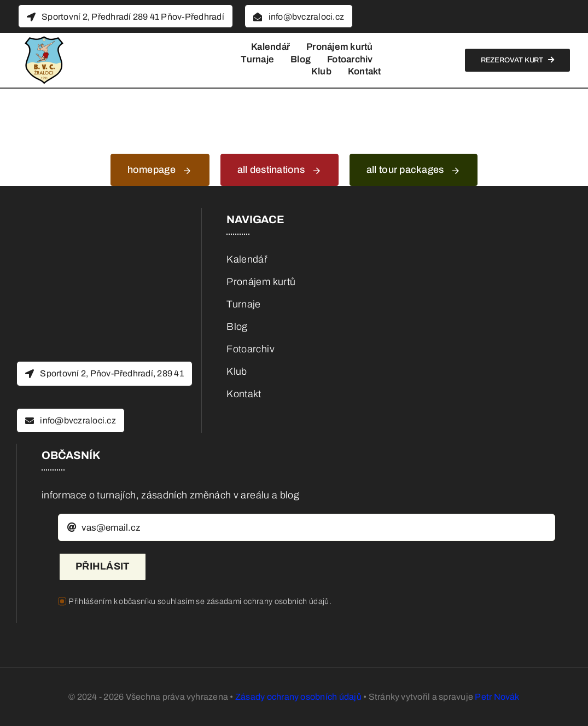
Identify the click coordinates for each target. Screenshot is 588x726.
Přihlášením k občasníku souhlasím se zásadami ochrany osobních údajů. (200, 601)
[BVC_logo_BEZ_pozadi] (44, 38)
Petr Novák (497, 697)
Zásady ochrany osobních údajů (298, 697)
